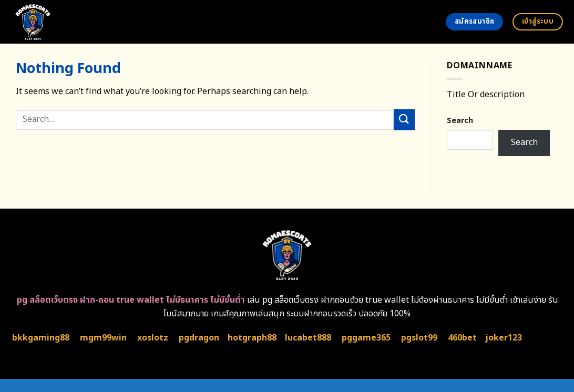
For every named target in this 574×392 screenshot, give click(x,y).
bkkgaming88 (41, 338)
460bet (462, 338)
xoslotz (153, 338)
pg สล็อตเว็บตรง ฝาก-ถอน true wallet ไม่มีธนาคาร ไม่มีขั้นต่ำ (131, 300)
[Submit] (404, 120)
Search (460, 121)
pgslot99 (419, 338)
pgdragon (199, 338)
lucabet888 (308, 338)
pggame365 (366, 338)
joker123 (504, 338)
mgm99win (103, 338)
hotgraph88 (252, 338)
